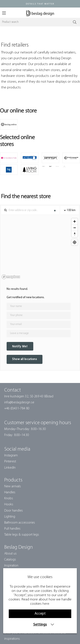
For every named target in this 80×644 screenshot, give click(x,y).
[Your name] (39, 306)
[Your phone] (39, 315)
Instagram (11, 456)
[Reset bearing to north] (75, 234)
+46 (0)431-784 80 (17, 409)
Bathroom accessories (20, 523)
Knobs (9, 498)
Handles (10, 492)
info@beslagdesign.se (19, 402)
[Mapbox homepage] (11, 277)
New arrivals (13, 486)
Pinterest (10, 462)
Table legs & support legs (22, 535)
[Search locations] (30, 210)
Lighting (10, 517)
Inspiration (11, 566)
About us (10, 554)
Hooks (9, 504)
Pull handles (12, 529)
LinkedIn (10, 468)
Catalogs (10, 560)
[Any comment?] (39, 333)
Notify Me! (20, 346)
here (46, 604)
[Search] (40, 22)
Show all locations (25, 359)
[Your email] (39, 324)
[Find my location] (75, 242)
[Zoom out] (75, 228)
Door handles (14, 511)
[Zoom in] (75, 221)
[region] (40, 248)
